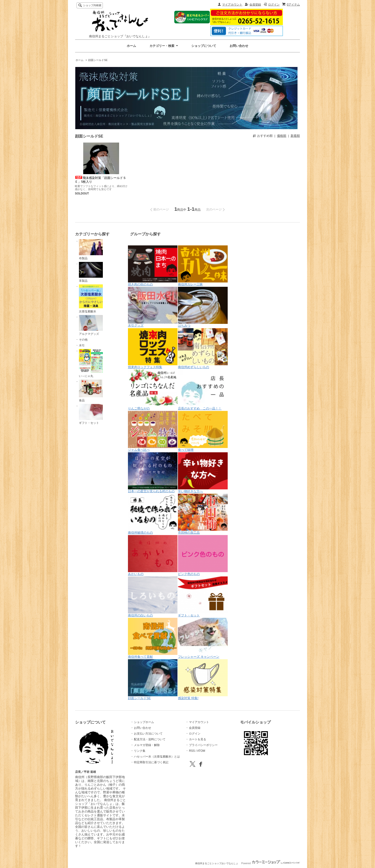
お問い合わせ (239, 46)
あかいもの (153, 555)
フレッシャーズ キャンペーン (203, 638)
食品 (91, 391)
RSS (192, 751)
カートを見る (198, 739)
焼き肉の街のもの (153, 266)
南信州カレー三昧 (203, 266)
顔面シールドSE (98, 60)
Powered (271, 863)
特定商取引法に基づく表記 (151, 762)
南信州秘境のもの (153, 514)
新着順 (295, 136)
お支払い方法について (148, 734)
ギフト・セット (91, 414)
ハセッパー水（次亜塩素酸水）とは (157, 757)
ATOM (201, 751)
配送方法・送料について (150, 739)
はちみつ (203, 307)
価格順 (282, 136)
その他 (83, 340)
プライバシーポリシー (203, 745)
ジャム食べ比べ (153, 431)
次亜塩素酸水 (91, 299)
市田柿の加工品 (203, 514)
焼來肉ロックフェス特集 (153, 348)
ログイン (274, 5)
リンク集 (140, 751)
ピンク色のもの (203, 555)
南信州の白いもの (153, 597)
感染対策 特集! (203, 680)
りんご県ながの (153, 390)
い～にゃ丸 (91, 363)
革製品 (91, 272)
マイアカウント (232, 5)
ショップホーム (144, 722)
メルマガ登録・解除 (147, 745)
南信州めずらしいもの (203, 348)
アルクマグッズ (91, 325)
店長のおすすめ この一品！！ (203, 390)
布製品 (91, 249)
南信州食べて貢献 (153, 638)
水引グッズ (153, 307)
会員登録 (255, 5)
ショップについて (204, 46)
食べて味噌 (203, 431)
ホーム (131, 46)
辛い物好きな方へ (203, 473)
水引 (82, 345)
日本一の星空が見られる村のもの (153, 473)
